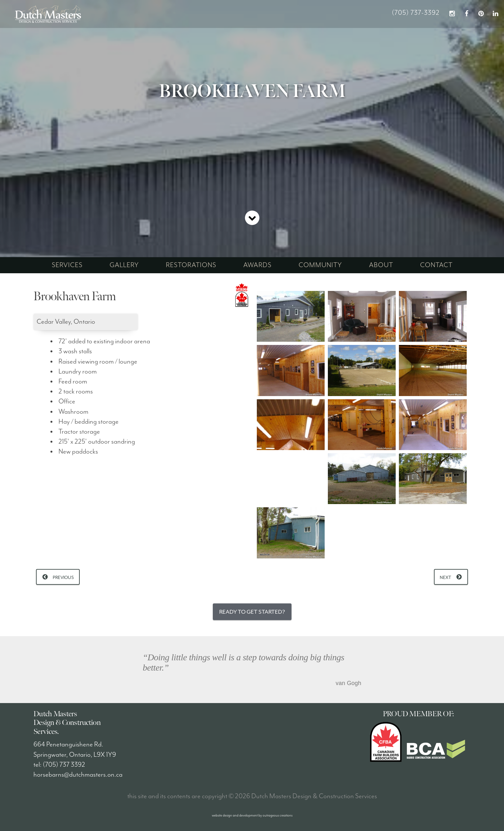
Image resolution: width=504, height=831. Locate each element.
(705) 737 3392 (64, 765)
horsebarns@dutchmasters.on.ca (78, 775)
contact (436, 265)
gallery (124, 265)
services (67, 265)
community (320, 265)
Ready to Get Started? (252, 612)
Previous (63, 578)
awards (257, 265)
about (381, 265)
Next (446, 578)
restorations (191, 265)
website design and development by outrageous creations (252, 815)
